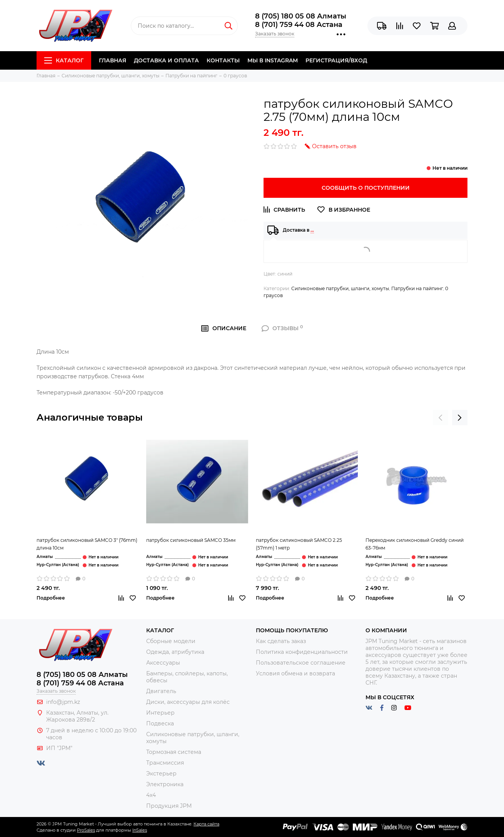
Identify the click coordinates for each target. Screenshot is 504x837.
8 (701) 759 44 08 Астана (299, 25)
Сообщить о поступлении (366, 188)
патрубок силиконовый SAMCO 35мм (191, 540)
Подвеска (160, 723)
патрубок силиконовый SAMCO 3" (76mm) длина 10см (87, 544)
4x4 (151, 795)
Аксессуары (163, 663)
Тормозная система (174, 752)
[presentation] (441, 418)
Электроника (165, 784)
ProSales (86, 830)
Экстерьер (161, 774)
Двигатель (161, 691)
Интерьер (160, 713)
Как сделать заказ (281, 641)
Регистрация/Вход (336, 60)
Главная (113, 60)
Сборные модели (171, 641)
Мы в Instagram (273, 60)
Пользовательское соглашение (301, 663)
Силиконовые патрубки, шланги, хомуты (340, 288)
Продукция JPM (169, 806)
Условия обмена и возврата (295, 673)
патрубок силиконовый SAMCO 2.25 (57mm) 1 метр (299, 544)
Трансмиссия (165, 763)
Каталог (64, 60)
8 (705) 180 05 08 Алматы (301, 16)
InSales (140, 830)
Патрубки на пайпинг (417, 288)
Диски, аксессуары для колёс (188, 702)
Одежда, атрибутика (175, 652)
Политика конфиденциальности (302, 652)
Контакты (223, 60)
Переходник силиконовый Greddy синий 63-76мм (415, 544)
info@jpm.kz (63, 702)
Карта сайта (206, 824)
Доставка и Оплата (166, 60)
